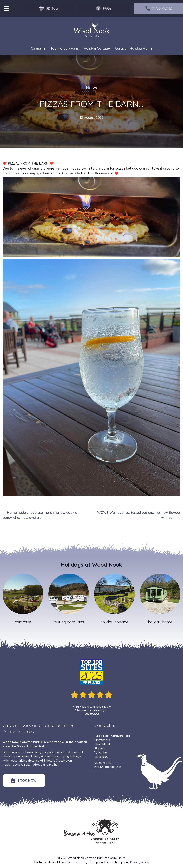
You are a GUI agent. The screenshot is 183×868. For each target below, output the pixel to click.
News (92, 88)
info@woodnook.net (108, 767)
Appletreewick (12, 765)
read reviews (91, 714)
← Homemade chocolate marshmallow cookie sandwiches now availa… (40, 515)
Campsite (38, 48)
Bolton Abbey (33, 765)
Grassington (64, 760)
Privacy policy (139, 862)
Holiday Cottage (97, 48)
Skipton (49, 760)
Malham (55, 765)
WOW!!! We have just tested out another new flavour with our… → (139, 515)
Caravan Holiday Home (134, 48)
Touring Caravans (64, 48)
